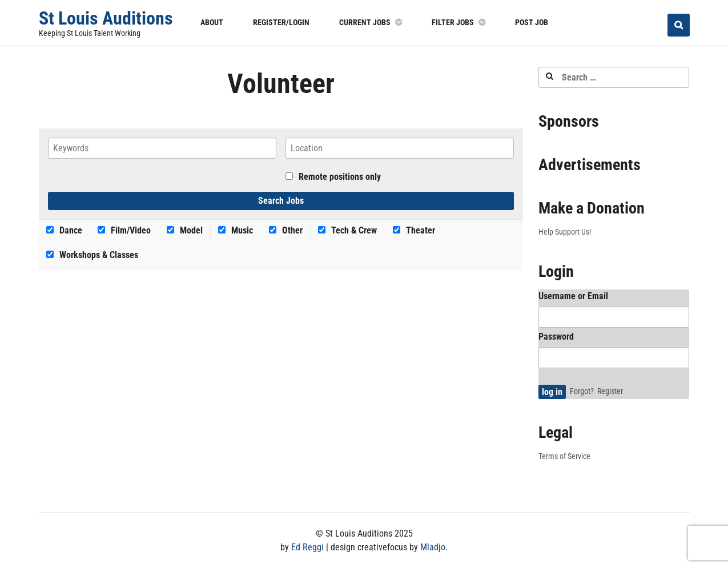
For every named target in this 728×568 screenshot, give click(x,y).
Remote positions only (340, 177)
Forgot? (582, 391)
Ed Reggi (307, 547)
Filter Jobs (453, 22)
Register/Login (281, 22)
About (212, 22)
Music (236, 230)
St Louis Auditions (106, 18)
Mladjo (433, 547)
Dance (64, 230)
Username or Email (573, 296)
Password (556, 337)
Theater (414, 230)
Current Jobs (365, 22)
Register (610, 391)
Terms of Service (564, 456)
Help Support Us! (565, 232)
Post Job (532, 22)
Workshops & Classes (92, 255)
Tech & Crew (347, 230)
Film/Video (124, 230)
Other (286, 230)
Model (185, 230)
